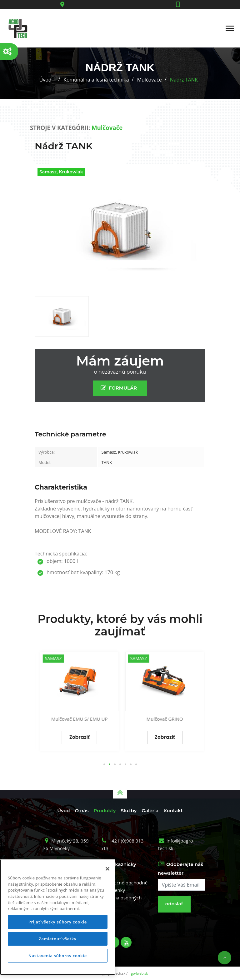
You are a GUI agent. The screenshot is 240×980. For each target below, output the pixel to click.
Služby (129, 811)
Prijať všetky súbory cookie (58, 922)
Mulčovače (150, 80)
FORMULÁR (120, 388)
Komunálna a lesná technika (96, 80)
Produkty (105, 811)
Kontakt (173, 811)
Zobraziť (77, 737)
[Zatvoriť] (107, 869)
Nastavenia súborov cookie (58, 956)
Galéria (150, 811)
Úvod (45, 80)
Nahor (225, 958)
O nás (82, 811)
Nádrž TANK (184, 80)
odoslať (174, 904)
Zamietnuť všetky (57, 939)
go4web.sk (139, 973)
